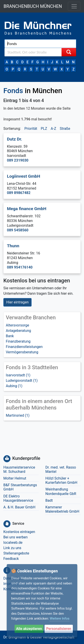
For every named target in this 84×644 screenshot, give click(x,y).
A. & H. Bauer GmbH (19, 507)
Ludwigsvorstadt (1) (22, 381)
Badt (49, 500)
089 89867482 (19, 193)
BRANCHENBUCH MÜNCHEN (33, 6)
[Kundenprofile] (7, 459)
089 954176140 (20, 267)
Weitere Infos (60, 618)
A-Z (53, 129)
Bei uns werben (15, 537)
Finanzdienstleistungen (24, 347)
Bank (10, 336)
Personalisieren (59, 629)
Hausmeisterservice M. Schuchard (19, 469)
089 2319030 (18, 160)
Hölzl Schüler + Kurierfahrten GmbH (61, 480)
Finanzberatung (18, 341)
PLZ (44, 129)
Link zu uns (12, 548)
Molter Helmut (15, 478)
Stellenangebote (16, 553)
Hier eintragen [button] (17, 302)
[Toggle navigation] (74, 6)
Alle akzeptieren (29, 629)
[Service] (7, 524)
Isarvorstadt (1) (18, 375)
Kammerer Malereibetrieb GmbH (62, 509)
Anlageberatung (18, 331)
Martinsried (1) (18, 415)
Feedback (11, 559)
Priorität (31, 129)
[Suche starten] (69, 52)
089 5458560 (18, 230)
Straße (65, 129)
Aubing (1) (14, 386)
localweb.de (13, 543)
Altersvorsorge (17, 325)
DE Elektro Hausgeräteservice (18, 498)
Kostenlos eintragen (19, 532)
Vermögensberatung (22, 352)
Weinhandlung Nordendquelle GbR (61, 491)
